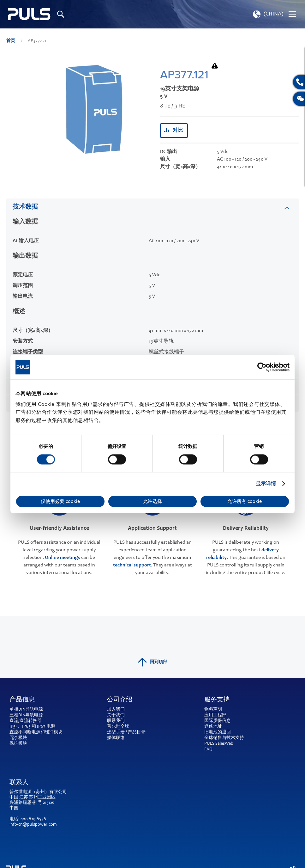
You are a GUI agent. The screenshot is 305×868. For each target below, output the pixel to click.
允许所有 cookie (245, 501)
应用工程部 (215, 715)
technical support (132, 565)
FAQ (208, 749)
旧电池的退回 (218, 732)
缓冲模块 (54, 732)
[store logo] (29, 14)
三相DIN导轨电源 (26, 715)
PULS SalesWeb (219, 744)
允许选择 (152, 501)
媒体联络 (116, 738)
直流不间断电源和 (27, 732)
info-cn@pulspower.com (33, 825)
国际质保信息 (218, 721)
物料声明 (213, 710)
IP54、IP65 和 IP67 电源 (32, 727)
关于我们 (116, 715)
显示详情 (266, 484)
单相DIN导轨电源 (26, 710)
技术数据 (25, 207)
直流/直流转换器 (26, 721)
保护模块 (18, 744)
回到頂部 (153, 662)
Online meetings (63, 558)
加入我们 (116, 710)
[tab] (152, 207)
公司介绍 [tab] (120, 700)
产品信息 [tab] (22, 700)
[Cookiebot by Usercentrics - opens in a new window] (262, 367)
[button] (267, 14)
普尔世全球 (118, 727)
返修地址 (213, 727)
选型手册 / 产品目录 (126, 732)
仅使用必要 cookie (60, 501)
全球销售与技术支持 (224, 738)
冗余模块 (18, 738)
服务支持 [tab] (217, 700)
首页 (11, 41)
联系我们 (116, 721)
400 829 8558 (33, 819)
